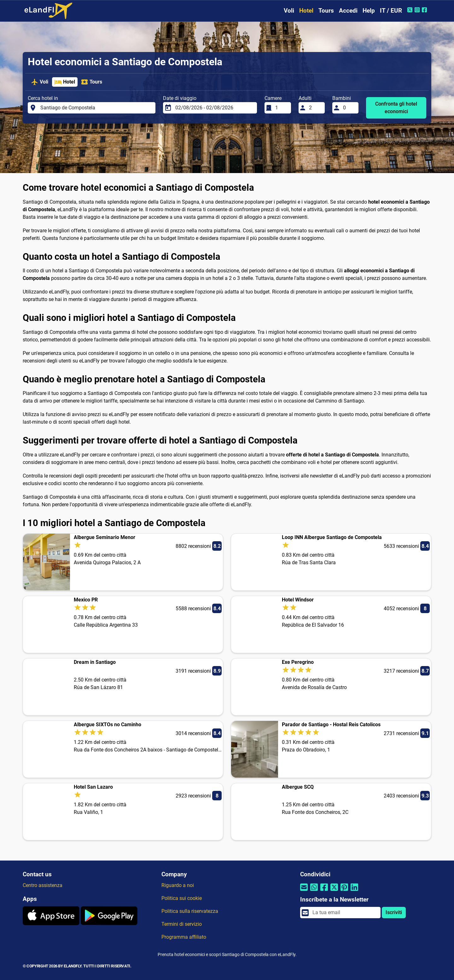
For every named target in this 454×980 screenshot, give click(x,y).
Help (369, 11)
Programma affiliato (184, 937)
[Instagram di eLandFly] (418, 10)
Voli (289, 11)
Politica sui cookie (182, 898)
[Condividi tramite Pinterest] (344, 891)
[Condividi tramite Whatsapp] (314, 891)
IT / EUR (391, 11)
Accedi (348, 11)
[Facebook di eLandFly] (425, 10)
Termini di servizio (182, 924)
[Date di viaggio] (214, 108)
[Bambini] (349, 108)
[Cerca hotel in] (96, 108)
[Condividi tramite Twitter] (334, 891)
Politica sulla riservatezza (190, 911)
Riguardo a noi (178, 885)
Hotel (306, 11)
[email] (345, 913)
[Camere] (281, 108)
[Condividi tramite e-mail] (304, 891)
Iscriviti (394, 912)
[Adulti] (315, 108)
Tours (326, 11)
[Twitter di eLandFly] (411, 10)
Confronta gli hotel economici (396, 108)
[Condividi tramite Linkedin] (354, 891)
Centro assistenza (43, 885)
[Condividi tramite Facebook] (324, 891)
